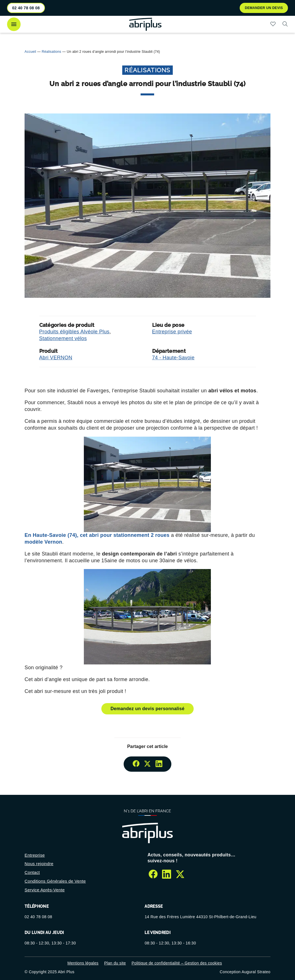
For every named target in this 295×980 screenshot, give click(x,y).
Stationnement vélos (63, 338)
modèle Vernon (43, 542)
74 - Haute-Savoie (173, 358)
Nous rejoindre (39, 864)
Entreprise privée (172, 332)
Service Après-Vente (45, 890)
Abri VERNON (56, 358)
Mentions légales (83, 963)
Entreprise (35, 855)
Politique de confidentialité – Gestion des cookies (177, 963)
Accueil (30, 52)
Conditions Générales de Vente (55, 881)
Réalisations (52, 52)
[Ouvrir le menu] (14, 24)
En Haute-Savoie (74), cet (97, 535)
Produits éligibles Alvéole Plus (74, 332)
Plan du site (115, 963)
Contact (32, 872)
